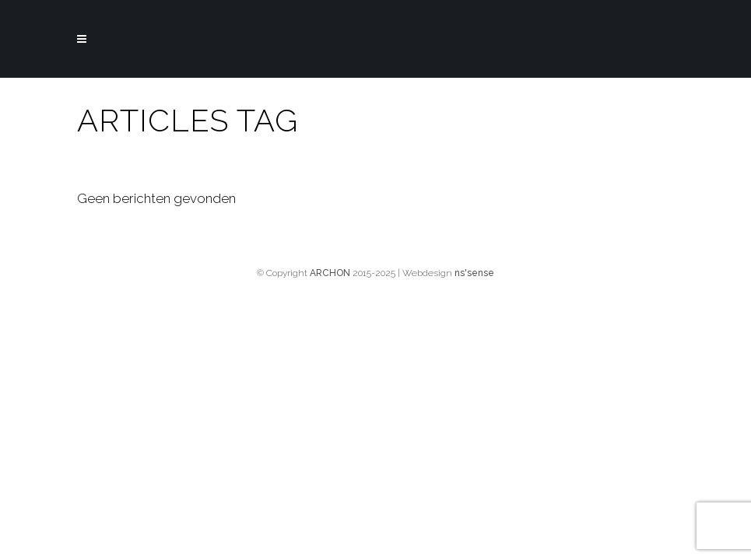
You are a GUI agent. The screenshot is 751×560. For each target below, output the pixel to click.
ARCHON (330, 273)
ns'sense (474, 273)
